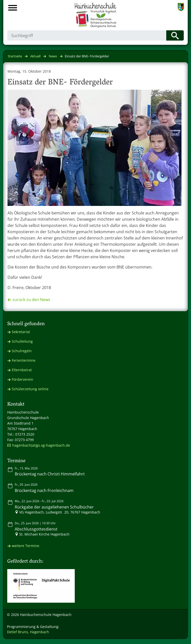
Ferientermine (24, 360)
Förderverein (22, 379)
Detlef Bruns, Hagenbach (28, 632)
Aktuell (35, 56)
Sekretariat (21, 332)
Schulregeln (22, 351)
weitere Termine (25, 546)
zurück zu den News (31, 300)
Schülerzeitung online (30, 389)
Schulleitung (22, 341)
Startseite (15, 56)
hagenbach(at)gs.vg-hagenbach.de (41, 445)
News (53, 56)
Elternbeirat (22, 370)
